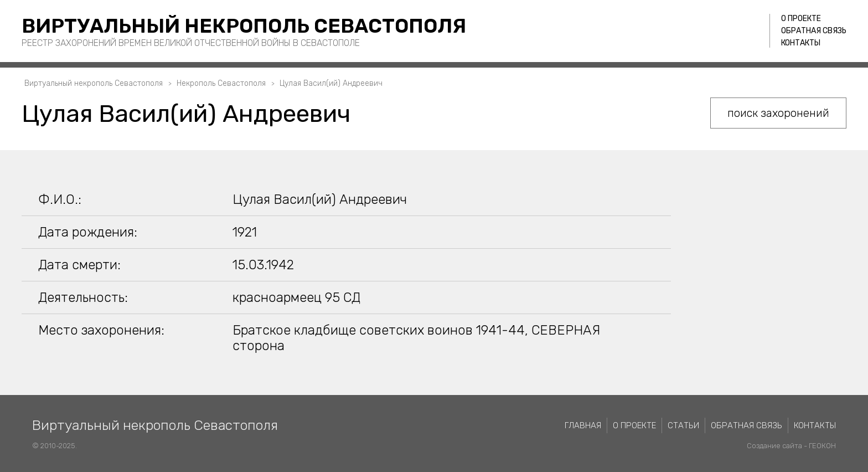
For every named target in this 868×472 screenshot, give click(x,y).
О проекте (801, 19)
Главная (583, 425)
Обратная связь (814, 31)
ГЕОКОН (822, 446)
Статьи (683, 425)
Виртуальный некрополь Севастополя (244, 26)
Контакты (801, 43)
